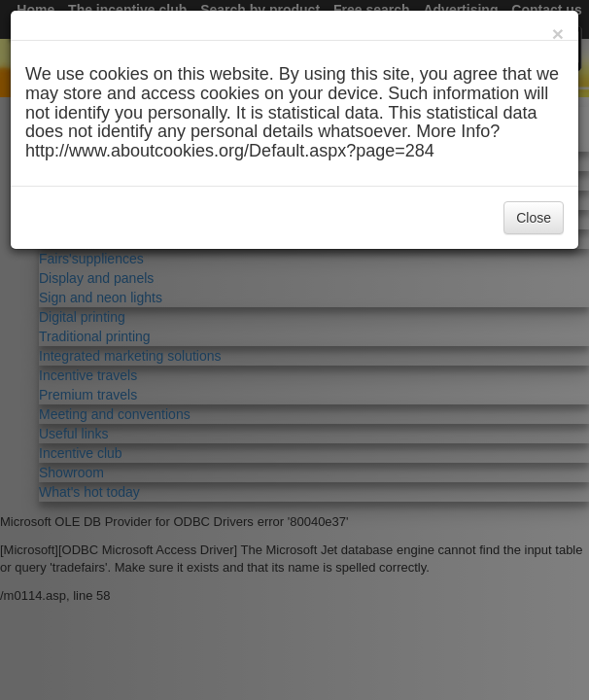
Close (534, 218)
